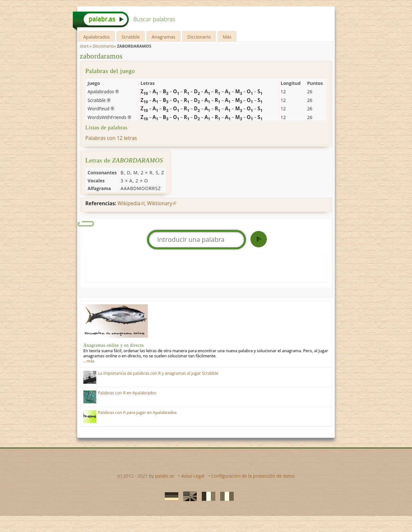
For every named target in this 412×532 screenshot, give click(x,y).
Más (227, 37)
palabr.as (165, 476)
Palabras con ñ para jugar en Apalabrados (137, 413)
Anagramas (164, 37)
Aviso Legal (193, 476)
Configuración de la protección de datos (253, 476)
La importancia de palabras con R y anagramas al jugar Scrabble (158, 373)
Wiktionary (160, 203)
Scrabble (131, 37)
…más (89, 361)
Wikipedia (129, 203)
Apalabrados (96, 37)
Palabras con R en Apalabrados (127, 393)
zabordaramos (101, 56)
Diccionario (199, 37)
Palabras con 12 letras (111, 138)
